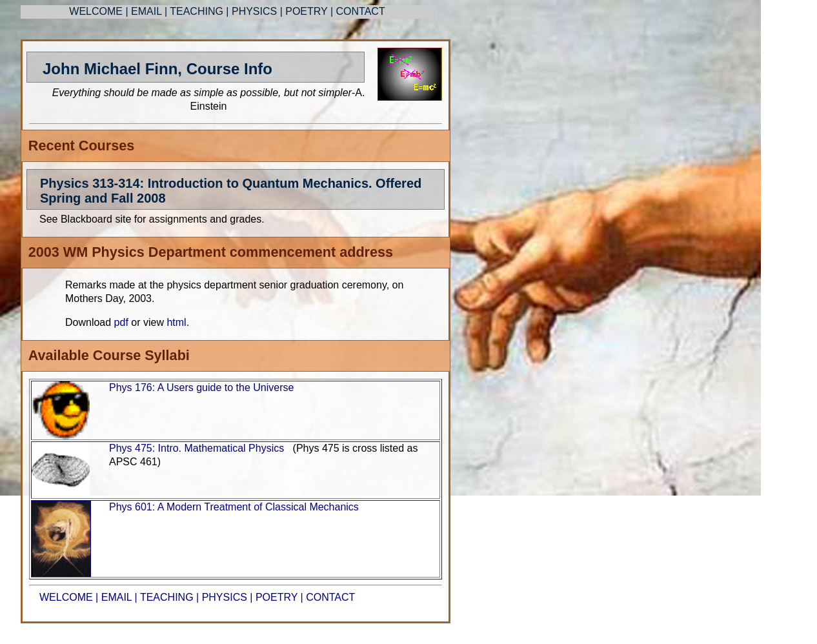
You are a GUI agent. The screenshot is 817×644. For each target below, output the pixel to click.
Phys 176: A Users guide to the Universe (201, 387)
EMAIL (146, 11)
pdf (123, 322)
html (175, 322)
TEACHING (197, 11)
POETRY (306, 11)
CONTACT (361, 11)
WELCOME (96, 11)
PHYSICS (256, 11)
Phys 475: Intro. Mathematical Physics (197, 448)
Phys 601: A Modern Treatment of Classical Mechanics (234, 507)
